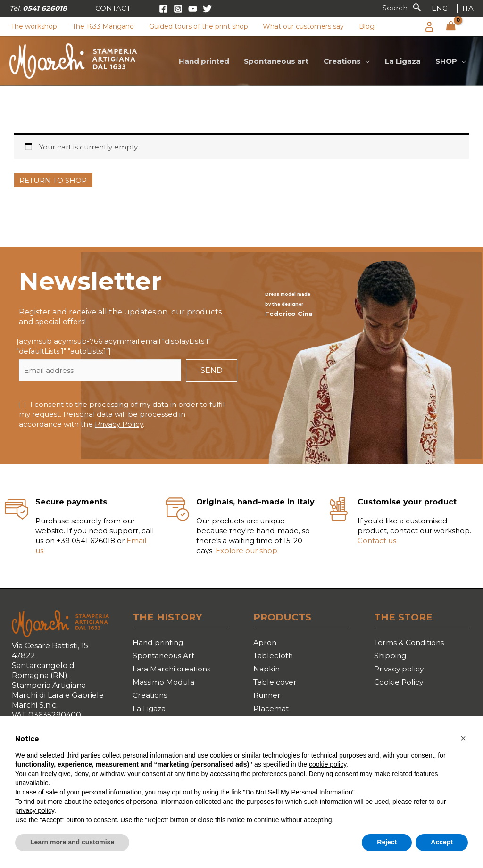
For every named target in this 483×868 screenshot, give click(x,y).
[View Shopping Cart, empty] (451, 26)
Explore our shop (246, 550)
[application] (367, 61)
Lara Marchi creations (172, 670)
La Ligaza (150, 710)
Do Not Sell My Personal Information (299, 792)
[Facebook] (163, 9)
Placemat (271, 710)
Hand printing (159, 642)
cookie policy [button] (328, 764)
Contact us (377, 541)
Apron (265, 642)
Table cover (276, 683)
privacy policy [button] (35, 810)
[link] (440, 8)
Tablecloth (274, 656)
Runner (268, 697)
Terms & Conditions (410, 642)
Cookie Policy (399, 683)
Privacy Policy (119, 424)
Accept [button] (442, 842)
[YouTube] (193, 9)
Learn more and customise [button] (72, 842)
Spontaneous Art (165, 656)
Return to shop (53, 180)
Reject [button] (387, 842)
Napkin (267, 670)
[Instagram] (178, 9)
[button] (113, 8)
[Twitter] (207, 9)
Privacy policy (400, 670)
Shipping (391, 656)
